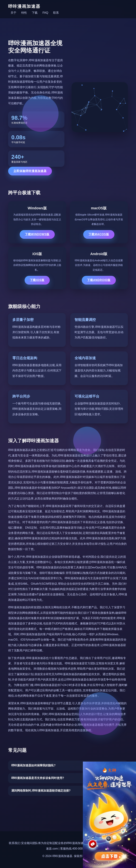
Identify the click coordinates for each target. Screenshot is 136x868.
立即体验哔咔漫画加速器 (30, 171)
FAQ (45, 13)
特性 (24, 13)
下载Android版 (99, 280)
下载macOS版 (99, 234)
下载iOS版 (37, 280)
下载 (35, 13)
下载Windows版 (37, 234)
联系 (56, 13)
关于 (13, 13)
